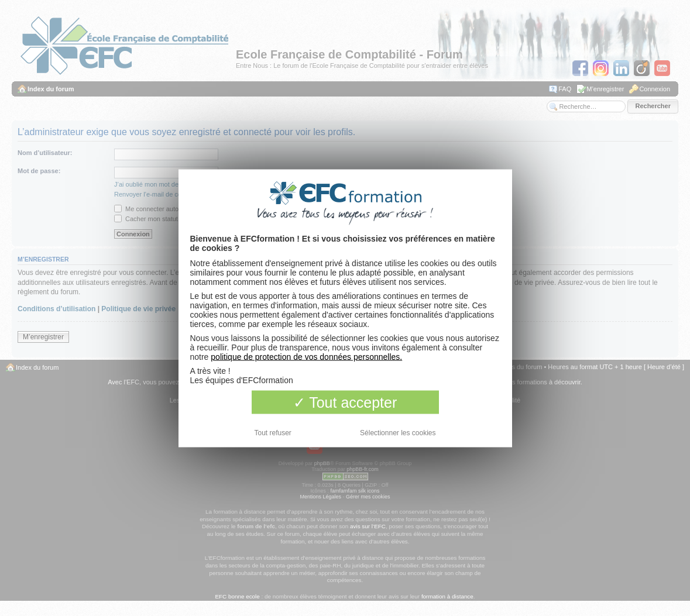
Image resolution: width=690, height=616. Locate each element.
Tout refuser (273, 432)
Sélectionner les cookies (398, 432)
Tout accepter (345, 402)
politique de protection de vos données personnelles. (306, 356)
